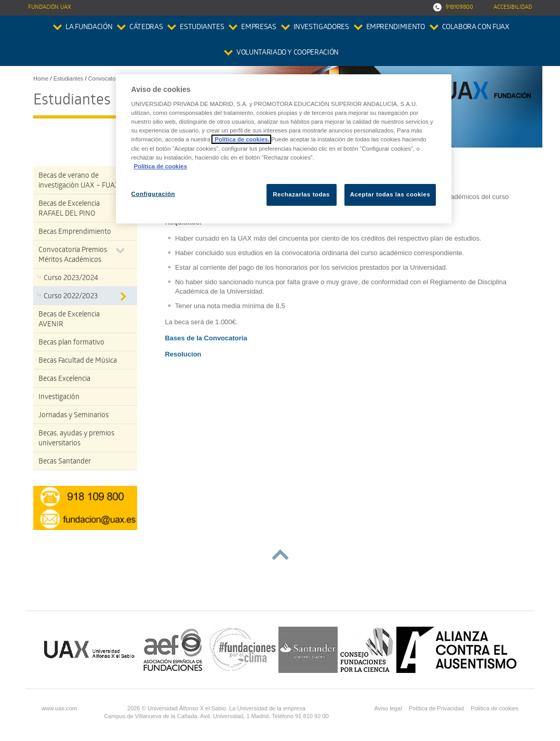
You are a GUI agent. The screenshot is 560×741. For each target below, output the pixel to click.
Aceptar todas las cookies (390, 194)
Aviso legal (388, 708)
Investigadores (321, 28)
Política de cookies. (241, 139)
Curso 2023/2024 (71, 279)
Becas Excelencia (64, 380)
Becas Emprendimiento (75, 233)
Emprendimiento (396, 28)
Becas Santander (65, 462)
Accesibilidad (513, 8)
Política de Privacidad (436, 708)
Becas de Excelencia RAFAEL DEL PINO (69, 209)
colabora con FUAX (476, 28)
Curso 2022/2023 (71, 297)
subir (280, 555)
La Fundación (89, 28)
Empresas (258, 28)
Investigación (59, 398)
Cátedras (146, 28)
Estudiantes (202, 28)
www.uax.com (59, 708)
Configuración (154, 194)
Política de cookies (495, 708)
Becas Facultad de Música (78, 361)
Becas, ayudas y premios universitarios (76, 439)
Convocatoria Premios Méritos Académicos (73, 256)
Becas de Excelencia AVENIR (69, 320)
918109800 (459, 8)
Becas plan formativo (71, 343)
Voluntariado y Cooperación (288, 53)
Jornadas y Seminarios (74, 416)
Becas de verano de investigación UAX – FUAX (79, 181)
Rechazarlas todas (301, 194)
